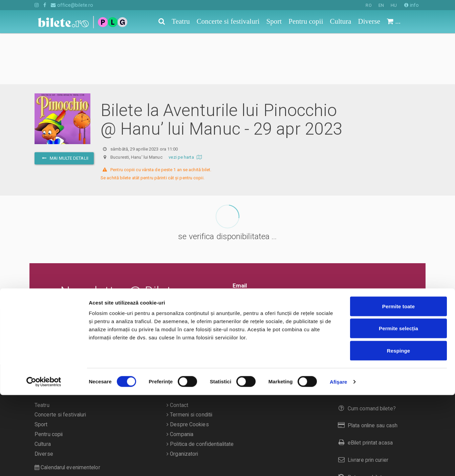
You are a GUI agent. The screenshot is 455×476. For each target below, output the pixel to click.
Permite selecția (398, 410)
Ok (241, 266)
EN (381, 5)
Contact (177, 354)
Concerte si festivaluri (60, 364)
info (411, 5)
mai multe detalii (64, 107)
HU (394, 5)
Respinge (398, 432)
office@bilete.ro (72, 5)
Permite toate (398, 387)
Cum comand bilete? (365, 357)
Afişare (339, 463)
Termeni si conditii (189, 364)
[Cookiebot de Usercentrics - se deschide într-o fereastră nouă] (44, 463)
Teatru (42, 354)
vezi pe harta (186, 106)
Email (240, 234)
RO (369, 5)
